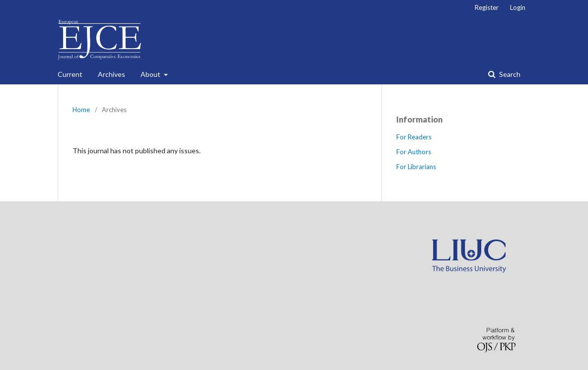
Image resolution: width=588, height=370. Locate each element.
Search (509, 74)
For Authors (414, 152)
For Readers (414, 137)
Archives (111, 74)
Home (81, 110)
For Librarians (416, 167)
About (151, 74)
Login (518, 7)
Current (70, 74)
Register (487, 7)
